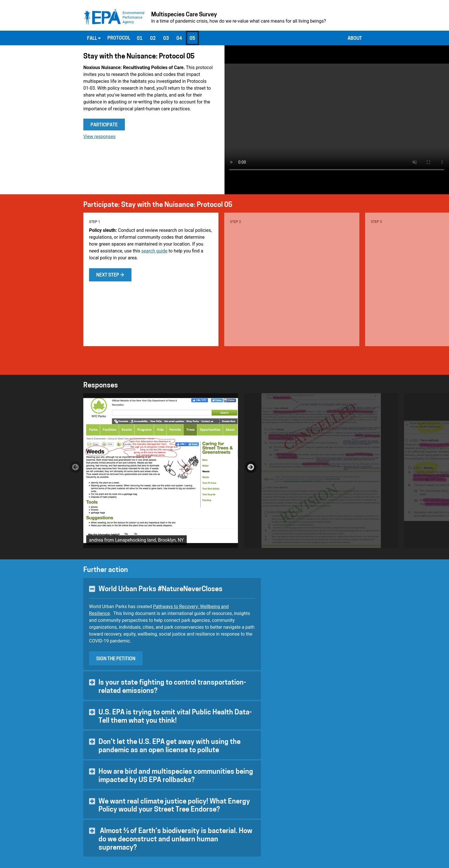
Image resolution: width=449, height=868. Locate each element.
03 (166, 39)
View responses (100, 137)
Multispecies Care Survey (184, 15)
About (355, 39)
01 (140, 39)
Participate (104, 125)
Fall (94, 38)
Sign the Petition (116, 659)
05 (192, 39)
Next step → (110, 275)
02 (153, 39)
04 (179, 39)
